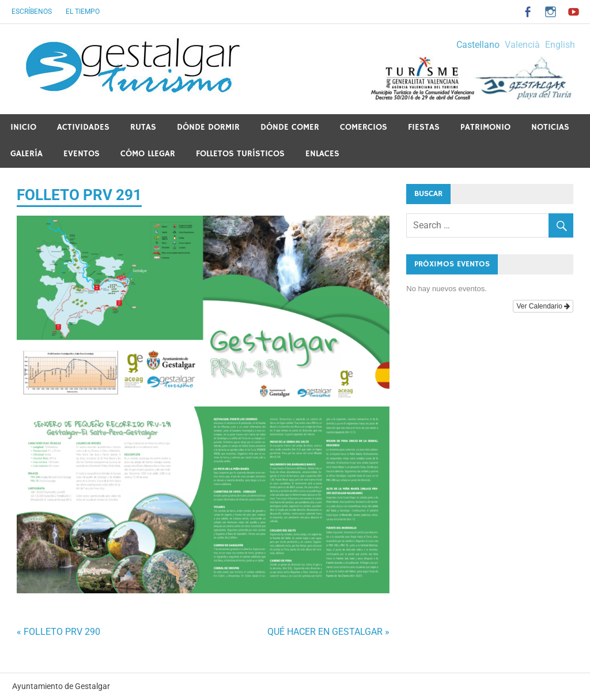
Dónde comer (290, 127)
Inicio (23, 127)
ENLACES (322, 154)
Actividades (83, 127)
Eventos (82, 154)
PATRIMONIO (485, 127)
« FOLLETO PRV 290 (58, 632)
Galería (27, 154)
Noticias (550, 127)
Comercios (364, 127)
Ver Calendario (543, 306)
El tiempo (83, 12)
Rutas (143, 127)
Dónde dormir (208, 127)
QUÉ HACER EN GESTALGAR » (328, 632)
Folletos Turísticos (240, 154)
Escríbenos (32, 12)
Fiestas (424, 127)
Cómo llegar (148, 154)
